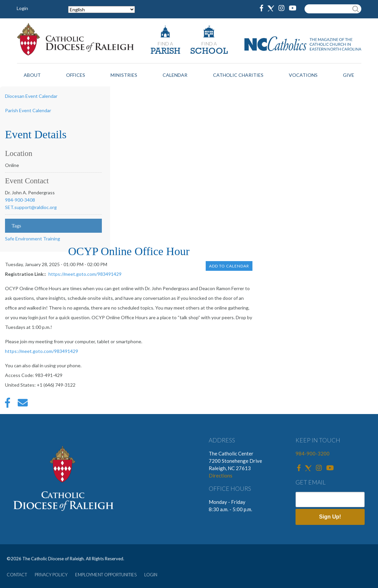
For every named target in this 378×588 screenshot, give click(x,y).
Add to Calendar (229, 266)
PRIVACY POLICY (51, 575)
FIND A (165, 44)
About (32, 75)
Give (349, 75)
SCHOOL (209, 52)
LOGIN (151, 575)
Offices (76, 75)
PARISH (165, 52)
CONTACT (17, 575)
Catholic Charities (238, 75)
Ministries (124, 75)
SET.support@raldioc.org (31, 207)
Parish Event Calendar (28, 110)
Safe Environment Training (33, 239)
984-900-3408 (20, 200)
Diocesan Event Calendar (31, 96)
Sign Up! (330, 517)
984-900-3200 (313, 453)
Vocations (303, 75)
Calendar (175, 75)
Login (22, 8)
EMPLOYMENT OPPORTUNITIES (106, 575)
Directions (221, 475)
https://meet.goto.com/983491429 (85, 274)
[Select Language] (102, 10)
